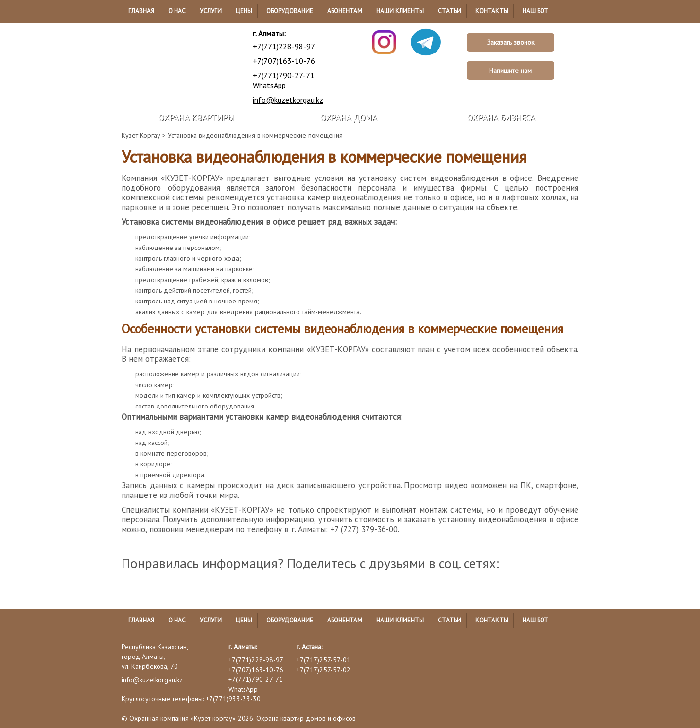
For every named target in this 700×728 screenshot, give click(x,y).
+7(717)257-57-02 (324, 670)
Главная (141, 11)
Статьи (450, 11)
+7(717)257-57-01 (324, 660)
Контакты (492, 11)
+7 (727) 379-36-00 (364, 529)
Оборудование (290, 11)
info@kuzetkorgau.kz (288, 100)
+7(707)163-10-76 (284, 61)
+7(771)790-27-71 (284, 75)
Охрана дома (349, 118)
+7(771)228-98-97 (284, 46)
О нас (177, 11)
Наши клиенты (400, 11)
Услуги (211, 11)
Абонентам (345, 11)
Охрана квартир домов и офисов (306, 718)
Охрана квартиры (196, 118)
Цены (244, 11)
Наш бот (535, 11)
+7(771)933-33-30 (233, 699)
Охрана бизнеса (501, 118)
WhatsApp (269, 85)
